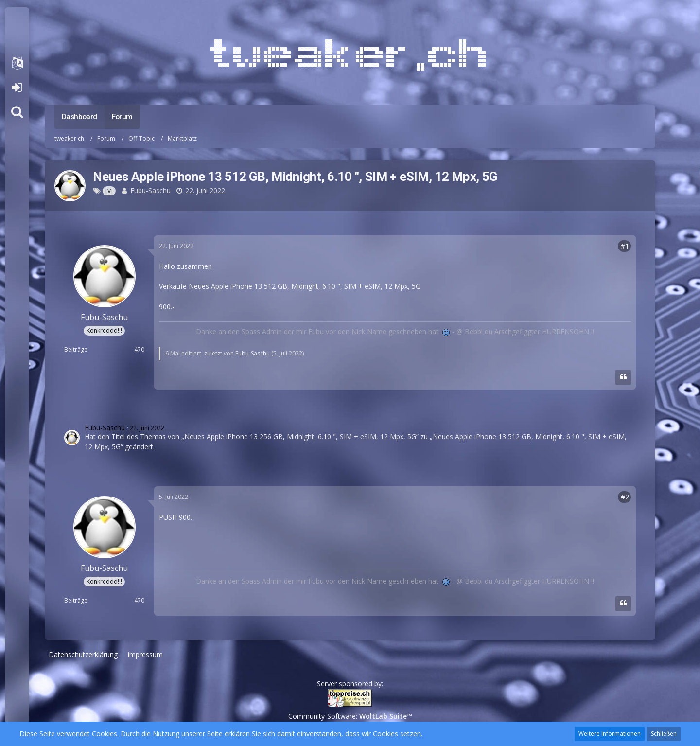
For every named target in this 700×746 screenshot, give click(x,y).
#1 (625, 246)
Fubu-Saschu (150, 190)
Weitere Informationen (610, 734)
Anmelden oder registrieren (17, 88)
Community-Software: (350, 716)
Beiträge (76, 349)
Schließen (664, 734)
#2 (625, 497)
